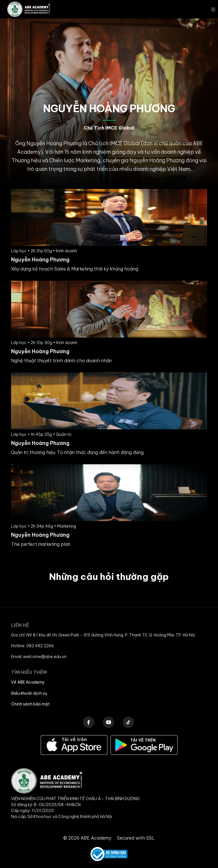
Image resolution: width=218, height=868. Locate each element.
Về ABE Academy (28, 682)
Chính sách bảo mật (30, 704)
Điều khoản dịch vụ (29, 693)
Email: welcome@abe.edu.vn (39, 657)
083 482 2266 (40, 646)
